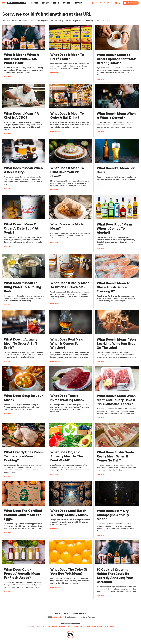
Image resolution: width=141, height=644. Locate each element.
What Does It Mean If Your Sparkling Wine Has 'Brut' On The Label (117, 344)
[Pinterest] (112, 4)
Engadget (30, 627)
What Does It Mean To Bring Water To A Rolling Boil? (23, 287)
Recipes (35, 3)
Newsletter (131, 3)
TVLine (47, 627)
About (58, 613)
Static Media (57, 617)
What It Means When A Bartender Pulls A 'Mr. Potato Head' (22, 59)
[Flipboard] (108, 4)
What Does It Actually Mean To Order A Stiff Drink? (21, 343)
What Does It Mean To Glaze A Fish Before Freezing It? (114, 287)
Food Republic (64, 627)
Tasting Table (85, 627)
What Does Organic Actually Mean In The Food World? (67, 456)
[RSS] (120, 4)
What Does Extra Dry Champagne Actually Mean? (113, 515)
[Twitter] (97, 4)
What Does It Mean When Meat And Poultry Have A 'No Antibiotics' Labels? (116, 400)
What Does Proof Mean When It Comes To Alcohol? (114, 228)
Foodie (54, 627)
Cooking (46, 3)
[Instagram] (100, 4)
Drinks (56, 3)
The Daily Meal (97, 627)
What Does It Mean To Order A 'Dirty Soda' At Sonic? (21, 228)
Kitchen (66, 3)
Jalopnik (39, 627)
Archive (67, 613)
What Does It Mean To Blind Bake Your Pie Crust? (67, 172)
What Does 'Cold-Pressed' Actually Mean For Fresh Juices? (22, 574)
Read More (8, 77)
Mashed (75, 627)
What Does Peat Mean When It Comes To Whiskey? (67, 343)
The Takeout (110, 627)
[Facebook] (93, 4)
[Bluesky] (116, 4)
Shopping (78, 3)
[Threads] (104, 4)
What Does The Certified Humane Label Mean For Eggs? (23, 515)
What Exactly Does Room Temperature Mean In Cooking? (23, 456)
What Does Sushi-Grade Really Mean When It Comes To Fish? (115, 456)
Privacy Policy (80, 613)
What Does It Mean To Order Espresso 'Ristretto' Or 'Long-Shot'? (116, 59)
